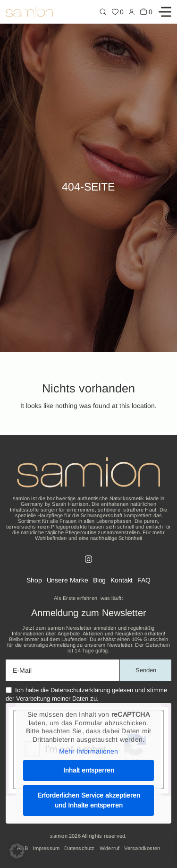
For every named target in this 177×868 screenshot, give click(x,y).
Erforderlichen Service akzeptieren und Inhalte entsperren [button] (89, 800)
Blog (99, 580)
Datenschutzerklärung (80, 690)
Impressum (46, 848)
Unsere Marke (67, 580)
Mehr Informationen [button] (88, 751)
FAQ (144, 580)
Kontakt (122, 580)
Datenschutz (79, 848)
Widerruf (110, 848)
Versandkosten (142, 848)
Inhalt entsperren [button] (89, 770)
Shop (34, 580)
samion (59, 836)
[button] (17, 851)
